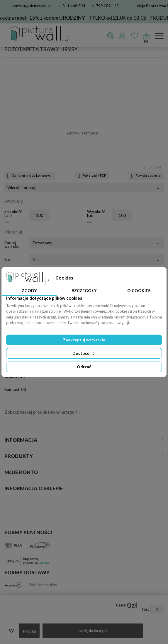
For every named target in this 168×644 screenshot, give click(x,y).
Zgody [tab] (29, 291)
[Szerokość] (40, 215)
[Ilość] (157, 609)
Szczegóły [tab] (84, 291)
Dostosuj (84, 353)
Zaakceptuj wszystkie (84, 340)
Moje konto (21, 472)
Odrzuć (84, 367)
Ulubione (135, 36)
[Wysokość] (122, 215)
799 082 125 (106, 6)
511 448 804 (72, 6)
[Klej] (96, 260)
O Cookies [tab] (139, 291)
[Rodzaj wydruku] (96, 243)
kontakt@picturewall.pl (30, 6)
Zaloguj (122, 36)
